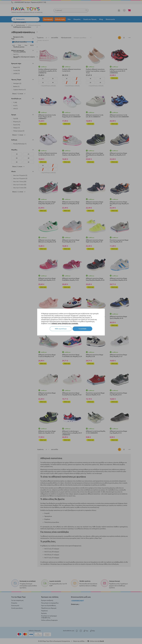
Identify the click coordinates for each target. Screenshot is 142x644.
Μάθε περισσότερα (61, 329)
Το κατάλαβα (82, 329)
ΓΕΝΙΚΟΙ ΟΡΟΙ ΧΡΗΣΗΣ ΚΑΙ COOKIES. (65, 323)
